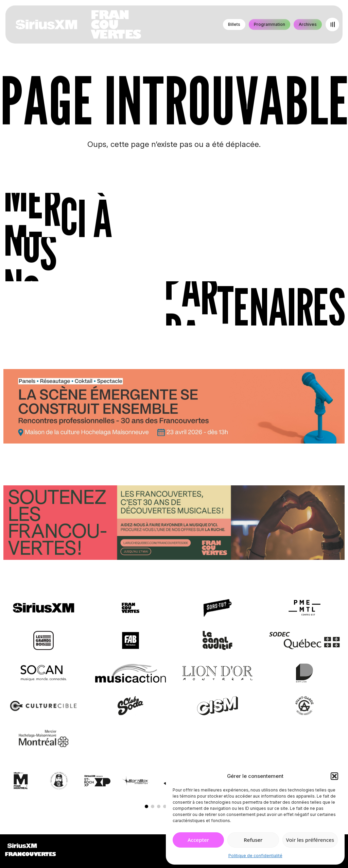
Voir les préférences (310, 840)
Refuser (253, 840)
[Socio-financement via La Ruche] (174, 524)
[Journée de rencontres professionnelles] (174, 407)
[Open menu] (332, 24)
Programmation (269, 24)
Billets (234, 24)
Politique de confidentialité (255, 856)
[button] (334, 776)
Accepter (198, 840)
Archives (308, 24)
